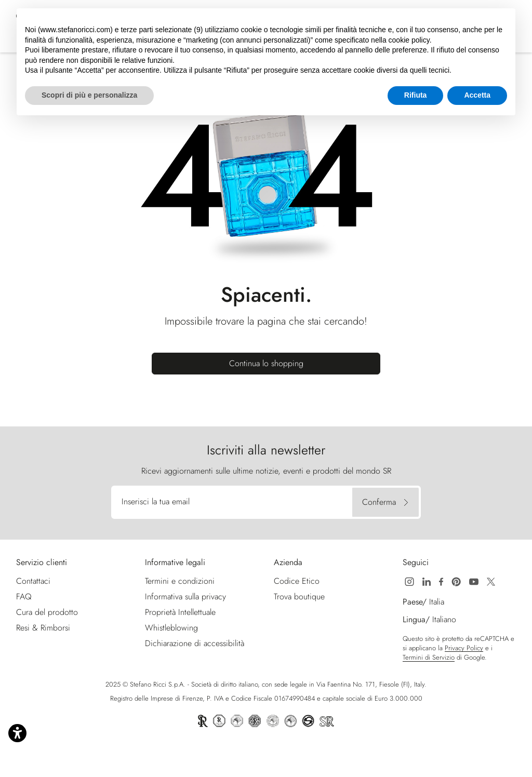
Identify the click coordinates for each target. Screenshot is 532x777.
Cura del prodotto (47, 612)
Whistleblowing (171, 628)
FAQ (24, 597)
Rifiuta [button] (416, 95)
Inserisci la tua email (156, 501)
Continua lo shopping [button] (266, 363)
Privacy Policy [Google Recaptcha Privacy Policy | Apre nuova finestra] (464, 648)
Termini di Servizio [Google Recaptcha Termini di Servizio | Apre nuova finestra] (429, 658)
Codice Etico (297, 581)
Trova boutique (299, 597)
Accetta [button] (477, 95)
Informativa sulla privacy (185, 597)
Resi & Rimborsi (43, 628)
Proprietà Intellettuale (180, 612)
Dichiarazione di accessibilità (195, 643)
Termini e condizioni (180, 581)
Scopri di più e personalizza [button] (89, 95)
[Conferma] (385, 502)
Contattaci (33, 581)
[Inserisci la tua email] (233, 502)
